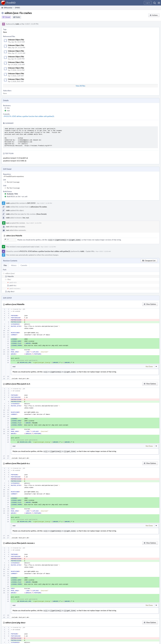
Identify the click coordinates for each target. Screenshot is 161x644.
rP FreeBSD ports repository (14, 176)
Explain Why (90, 251)
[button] (159, 3)
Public (18, 17)
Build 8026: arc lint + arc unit (17, 196)
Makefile (11, 276)
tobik (17, 24)
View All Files (80, 86)
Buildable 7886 (12, 194)
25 (7, 239)
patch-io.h (13, 282)
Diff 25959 (31, 203)
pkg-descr (11, 291)
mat (8, 111)
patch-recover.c (15, 288)
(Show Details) (41, 214)
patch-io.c (13, 285)
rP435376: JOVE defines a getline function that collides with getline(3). (29, 116)
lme (8, 108)
